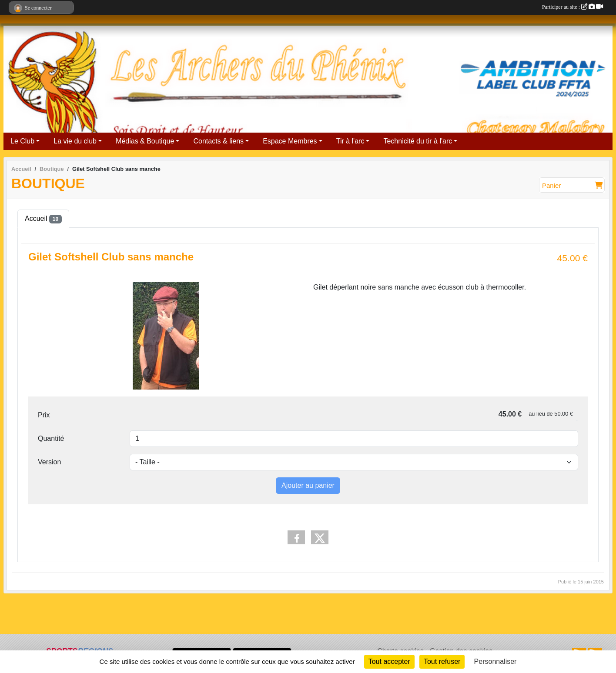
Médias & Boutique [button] (145, 141)
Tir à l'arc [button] (350, 141)
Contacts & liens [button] (218, 141)
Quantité (51, 438)
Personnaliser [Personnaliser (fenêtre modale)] (495, 661)
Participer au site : (572, 7)
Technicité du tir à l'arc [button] (418, 141)
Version (49, 462)
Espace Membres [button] (290, 141)
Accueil (43, 219)
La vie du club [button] (75, 141)
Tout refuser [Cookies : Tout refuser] (442, 661)
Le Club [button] (22, 141)
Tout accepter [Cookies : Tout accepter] (389, 661)
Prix (44, 415)
